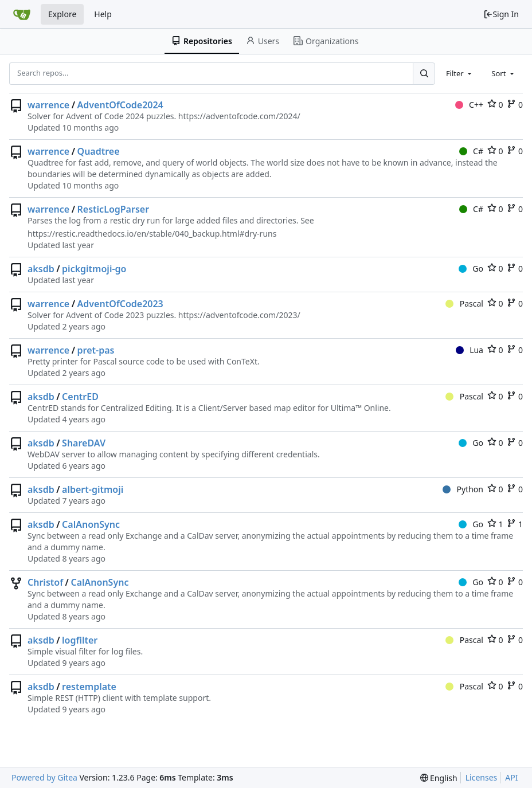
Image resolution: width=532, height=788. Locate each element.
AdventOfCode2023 (120, 304)
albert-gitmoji (93, 489)
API (511, 777)
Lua (470, 350)
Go (471, 268)
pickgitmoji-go (94, 269)
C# (471, 151)
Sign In (501, 14)
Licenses (482, 777)
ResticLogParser (114, 209)
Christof (45, 582)
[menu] (439, 778)
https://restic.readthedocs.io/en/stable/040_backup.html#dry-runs (152, 234)
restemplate (89, 687)
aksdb (41, 269)
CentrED (80, 397)
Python (463, 489)
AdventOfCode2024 (120, 105)
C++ (469, 105)
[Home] (22, 14)
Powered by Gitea (44, 777)
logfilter (80, 640)
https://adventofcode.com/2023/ (239, 315)
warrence (48, 105)
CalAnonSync (91, 524)
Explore (62, 14)
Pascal (464, 303)
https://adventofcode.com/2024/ (239, 116)
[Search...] (424, 73)
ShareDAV (84, 443)
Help (103, 14)
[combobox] (460, 73)
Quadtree (99, 151)
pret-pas (96, 350)
